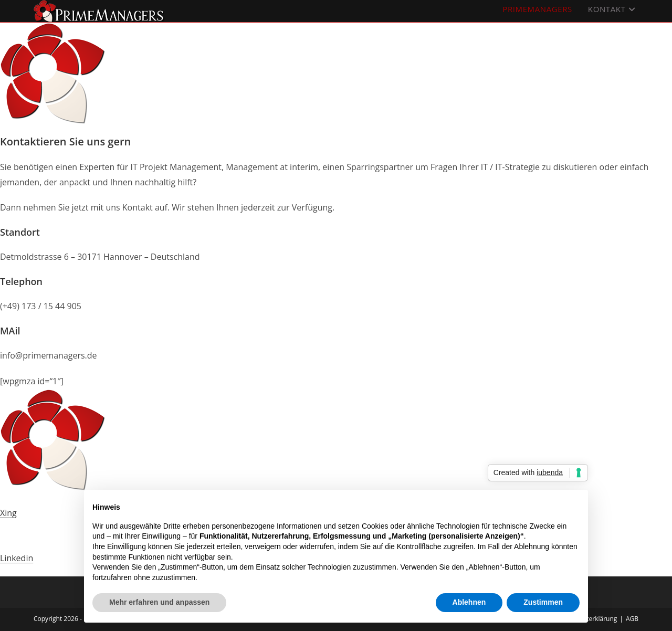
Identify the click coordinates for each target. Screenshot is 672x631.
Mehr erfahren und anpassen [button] (159, 602)
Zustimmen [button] (543, 602)
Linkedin (17, 558)
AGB (632, 619)
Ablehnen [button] (469, 602)
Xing (8, 513)
